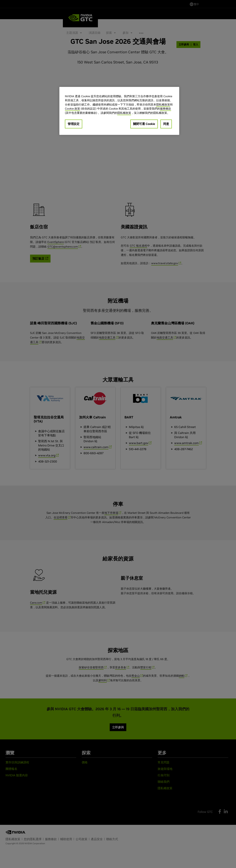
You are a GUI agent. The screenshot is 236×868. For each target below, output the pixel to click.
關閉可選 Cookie (144, 124)
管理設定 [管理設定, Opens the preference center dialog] (74, 124)
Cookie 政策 (72, 109)
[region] (119, 111)
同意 (166, 124)
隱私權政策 (163, 105)
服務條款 (166, 109)
